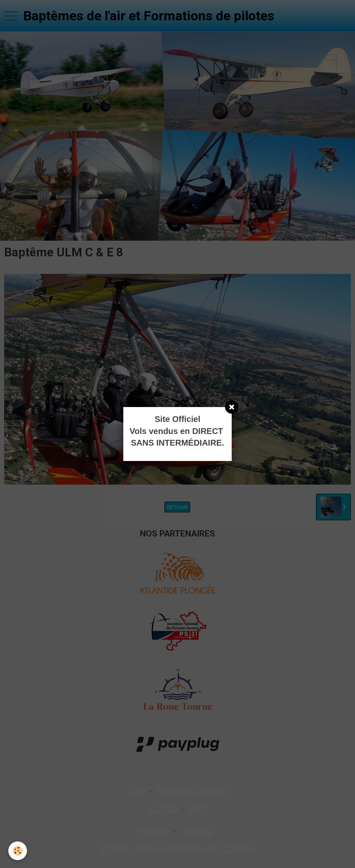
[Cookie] (18, 851)
